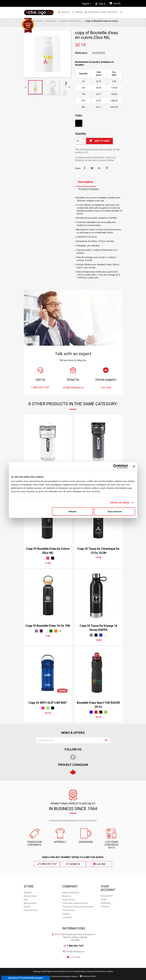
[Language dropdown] (87, 4)
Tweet (92, 168)
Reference (81, 53)
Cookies (66, 914)
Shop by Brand (30, 896)
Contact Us (73, 864)
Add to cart (99, 141)
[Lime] (48, 708)
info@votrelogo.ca (75, 951)
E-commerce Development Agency (64, 976)
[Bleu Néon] (101, 635)
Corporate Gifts (31, 910)
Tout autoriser (115, 511)
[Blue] (91, 712)
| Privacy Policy (100, 971)
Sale (26, 900)
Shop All (66, 12)
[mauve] (41, 631)
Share (85, 168)
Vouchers (105, 907)
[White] (43, 558)
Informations (74, 928)
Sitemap (90, 971)
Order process (69, 900)
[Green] (106, 712)
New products (30, 903)
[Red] (96, 712)
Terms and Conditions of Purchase (78, 907)
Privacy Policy (68, 910)
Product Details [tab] (89, 189)
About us (66, 896)
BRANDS (79, 12)
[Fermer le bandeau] (134, 466)
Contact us (67, 917)
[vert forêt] (51, 631)
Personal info (107, 896)
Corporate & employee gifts (103, 12)
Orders (104, 899)
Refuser (73, 511)
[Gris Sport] (36, 631)
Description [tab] (85, 182)
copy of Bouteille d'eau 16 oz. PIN (48, 626)
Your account (108, 888)
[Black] (79, 124)
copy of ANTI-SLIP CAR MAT (48, 703)
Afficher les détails (120, 502)
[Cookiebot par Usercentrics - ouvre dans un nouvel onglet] (115, 466)
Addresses (106, 903)
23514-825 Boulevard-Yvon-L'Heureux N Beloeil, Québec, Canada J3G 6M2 (75, 937)
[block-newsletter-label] (70, 740)
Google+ (99, 168)
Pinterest (107, 168)
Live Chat (75, 957)
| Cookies (110, 971)
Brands (27, 907)
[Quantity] (79, 141)
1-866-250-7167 (47, 864)
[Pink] (48, 558)
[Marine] (53, 708)
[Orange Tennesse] (56, 631)
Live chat (99, 864)
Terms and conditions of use (75, 903)
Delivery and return (71, 892)
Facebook (73, 757)
